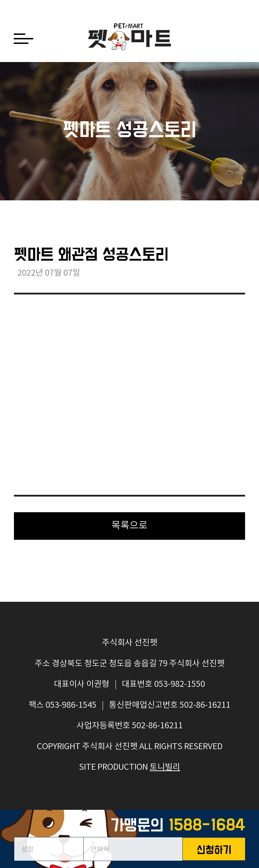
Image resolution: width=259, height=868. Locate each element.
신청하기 (214, 850)
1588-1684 (207, 825)
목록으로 (129, 526)
